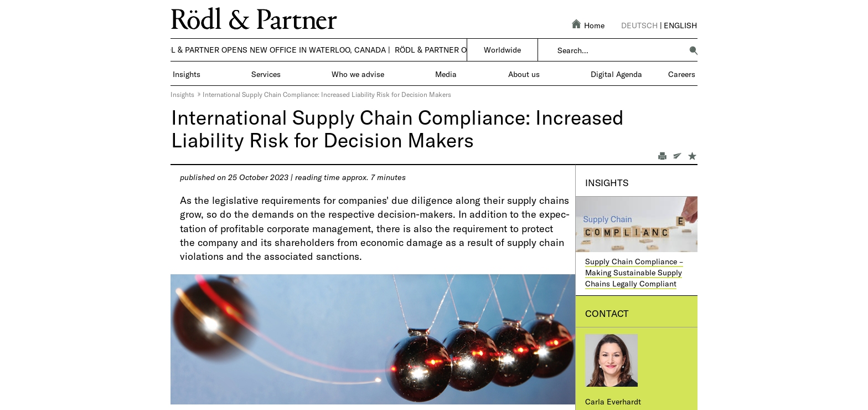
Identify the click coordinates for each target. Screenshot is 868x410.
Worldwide (502, 50)
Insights (182, 94)
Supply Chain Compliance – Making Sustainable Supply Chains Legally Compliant (634, 272)
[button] (694, 50)
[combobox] (620, 50)
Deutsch (639, 25)
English (680, 25)
